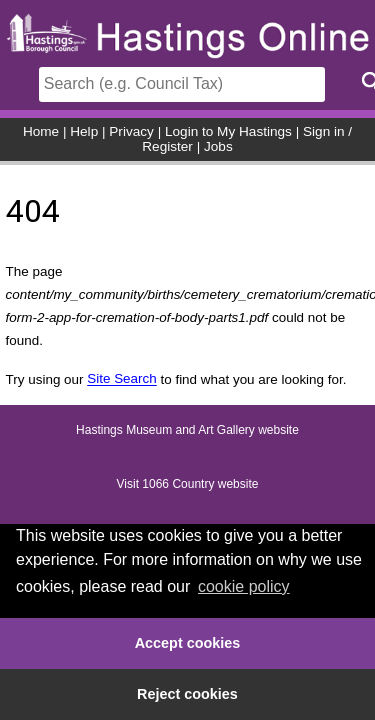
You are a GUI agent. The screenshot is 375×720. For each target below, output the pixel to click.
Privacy (131, 131)
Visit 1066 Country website (188, 485)
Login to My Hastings (228, 131)
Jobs (218, 146)
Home (41, 131)
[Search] (182, 84)
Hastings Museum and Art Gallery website (187, 431)
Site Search (121, 379)
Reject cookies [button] (187, 694)
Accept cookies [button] (188, 643)
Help (84, 131)
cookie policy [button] (244, 586)
